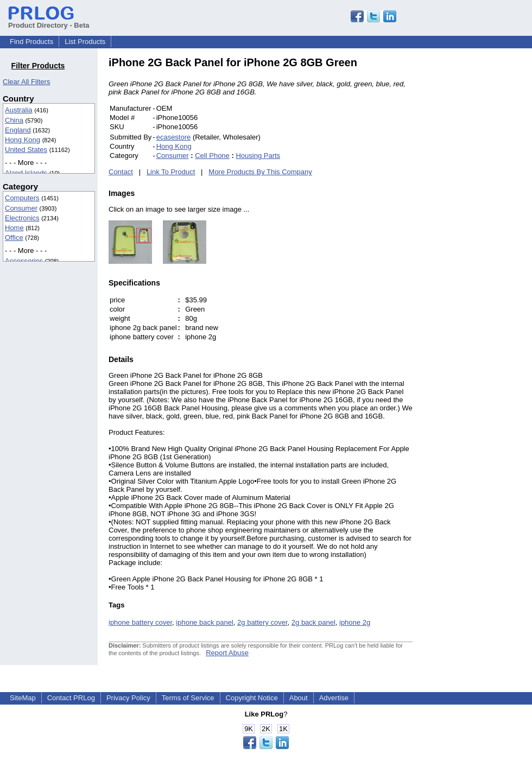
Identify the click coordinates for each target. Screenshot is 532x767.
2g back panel (313, 622)
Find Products (31, 42)
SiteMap (23, 698)
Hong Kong (23, 140)
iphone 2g (355, 622)
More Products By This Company (260, 172)
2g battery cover (262, 622)
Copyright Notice (252, 698)
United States (26, 150)
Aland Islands (26, 173)
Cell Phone (212, 156)
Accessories (24, 261)
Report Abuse (227, 653)
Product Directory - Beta (49, 21)
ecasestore (174, 137)
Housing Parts (258, 156)
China (14, 120)
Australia (19, 110)
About (299, 698)
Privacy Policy (128, 698)
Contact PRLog (71, 698)
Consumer (21, 208)
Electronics (22, 218)
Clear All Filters (26, 82)
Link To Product (171, 172)
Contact (121, 172)
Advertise (334, 698)
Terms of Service (188, 698)
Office (14, 237)
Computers (22, 198)
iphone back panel (205, 622)
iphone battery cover (140, 622)
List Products (85, 42)
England (18, 130)
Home (14, 228)
